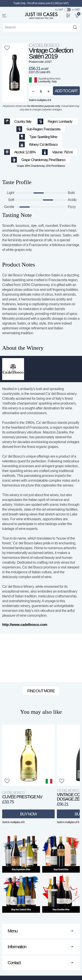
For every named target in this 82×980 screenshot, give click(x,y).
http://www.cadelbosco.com (25, 625)
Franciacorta (52, 129)
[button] (5, 16)
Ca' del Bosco (44, 45)
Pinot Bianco (57, 160)
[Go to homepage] (41, 16)
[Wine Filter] (68, 15)
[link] (77, 15)
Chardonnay (39, 160)
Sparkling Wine (47, 79)
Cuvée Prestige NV (22, 795)
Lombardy (44, 82)
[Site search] (41, 28)
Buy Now (28, 814)
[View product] (28, 755)
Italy (54, 82)
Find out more (41, 691)
